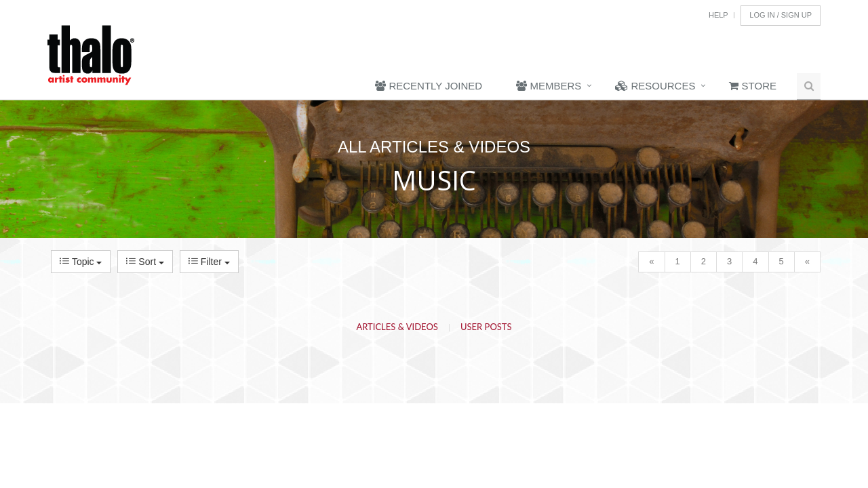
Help (718, 15)
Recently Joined (429, 86)
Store (753, 86)
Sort (145, 262)
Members (549, 86)
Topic (81, 262)
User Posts (486, 327)
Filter (209, 262)
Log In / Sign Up (781, 15)
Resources (655, 86)
